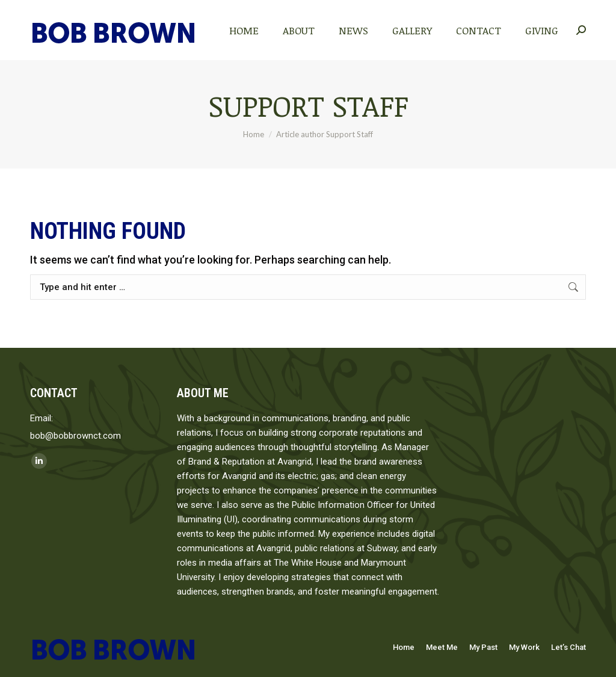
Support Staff (308, 105)
